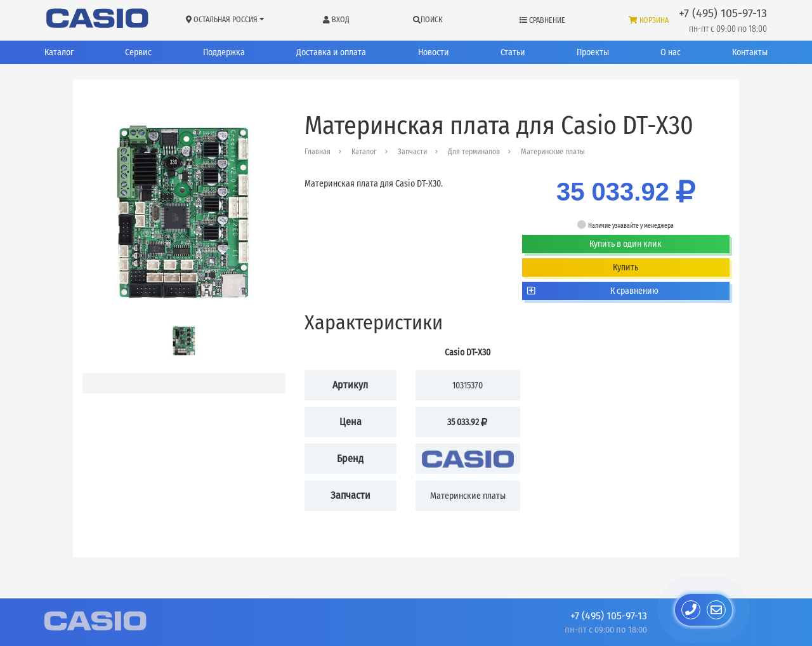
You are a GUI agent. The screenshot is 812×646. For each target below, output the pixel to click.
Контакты (750, 52)
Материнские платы (553, 152)
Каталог (59, 52)
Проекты (593, 52)
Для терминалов (474, 152)
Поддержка (224, 52)
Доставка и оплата (331, 52)
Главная (318, 152)
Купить (625, 267)
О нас (671, 52)
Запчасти (412, 152)
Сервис (138, 52)
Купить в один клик (625, 244)
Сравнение (542, 20)
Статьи (513, 52)
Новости (434, 52)
